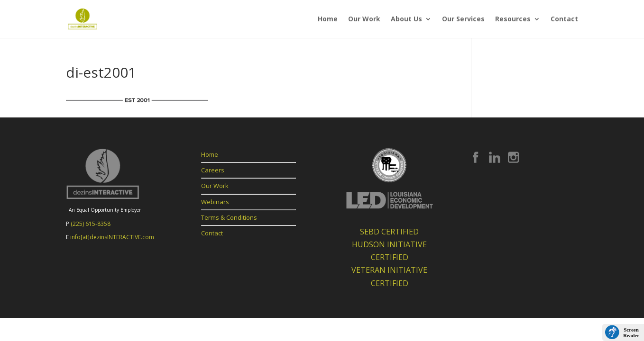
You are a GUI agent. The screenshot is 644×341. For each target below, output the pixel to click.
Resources (513, 19)
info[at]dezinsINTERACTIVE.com (112, 237)
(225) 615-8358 (91, 224)
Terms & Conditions (229, 217)
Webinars (215, 202)
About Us (406, 19)
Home (328, 19)
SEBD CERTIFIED (389, 232)
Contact (564, 19)
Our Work (364, 19)
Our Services (463, 19)
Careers (213, 170)
